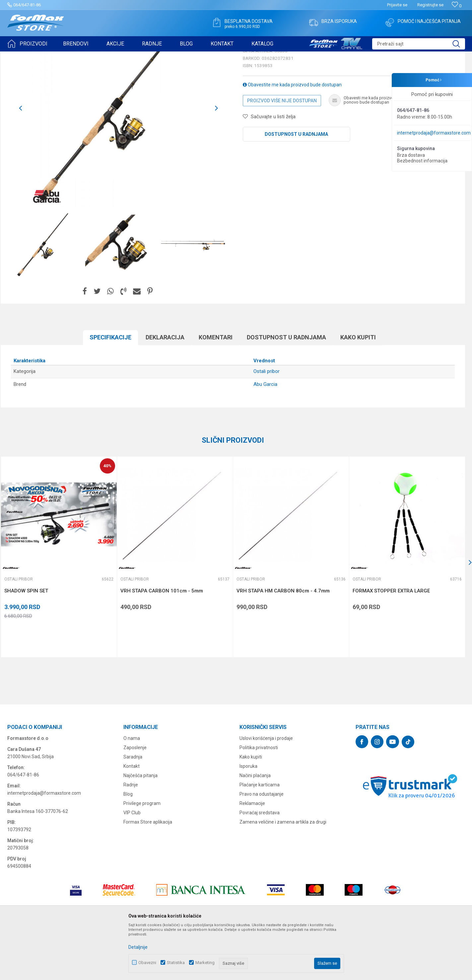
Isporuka (248, 818)
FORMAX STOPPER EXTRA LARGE (391, 642)
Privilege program (142, 855)
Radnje (131, 836)
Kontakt (132, 818)
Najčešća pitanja (140, 827)
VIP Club (132, 864)
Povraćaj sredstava (260, 864)
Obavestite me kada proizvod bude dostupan (292, 136)
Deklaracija (165, 389)
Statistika (176, 963)
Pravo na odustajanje (262, 846)
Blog (128, 846)
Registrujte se (430, 5)
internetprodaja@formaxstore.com (434, 133)
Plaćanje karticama (260, 836)
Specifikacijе (110, 389)
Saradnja (133, 808)
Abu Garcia (265, 436)
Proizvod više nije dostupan (282, 152)
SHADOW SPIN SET (26, 642)
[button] (419, 44)
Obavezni (147, 963)
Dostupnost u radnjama (296, 186)
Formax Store (19, 56)
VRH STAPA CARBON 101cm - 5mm (162, 642)
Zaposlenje (135, 799)
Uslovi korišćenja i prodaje (266, 790)
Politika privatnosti (259, 799)
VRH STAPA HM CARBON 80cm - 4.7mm (283, 642)
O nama (132, 790)
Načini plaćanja (255, 827)
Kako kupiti (358, 389)
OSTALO (66, 56)
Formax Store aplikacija (148, 873)
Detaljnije (138, 947)
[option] (44, 297)
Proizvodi (45, 56)
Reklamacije (252, 855)
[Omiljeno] (457, 6)
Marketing (205, 963)
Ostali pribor (90, 56)
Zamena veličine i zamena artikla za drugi (283, 873)
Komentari (216, 389)
